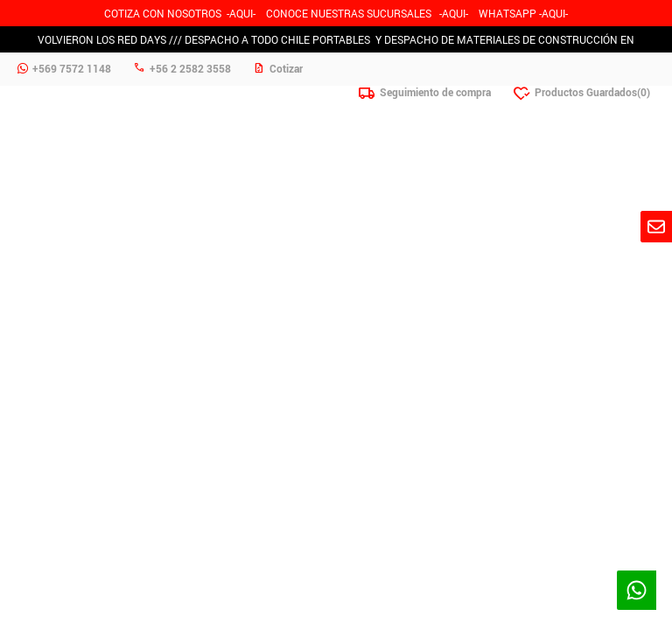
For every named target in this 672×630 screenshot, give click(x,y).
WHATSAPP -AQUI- (523, 13)
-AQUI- (241, 13)
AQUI (454, 13)
